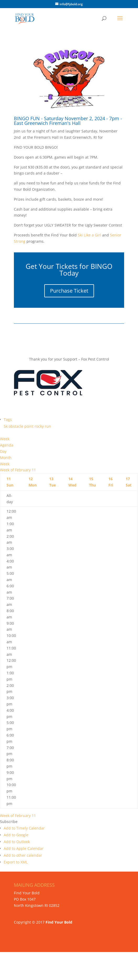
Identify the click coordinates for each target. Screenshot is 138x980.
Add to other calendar (23, 855)
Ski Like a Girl (89, 235)
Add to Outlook (17, 842)
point (29, 426)
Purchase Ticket (69, 291)
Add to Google (16, 835)
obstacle (16, 426)
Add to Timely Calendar (24, 828)
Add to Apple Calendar (24, 848)
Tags (8, 419)
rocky (40, 426)
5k (6, 426)
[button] (9, 822)
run (48, 426)
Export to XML (16, 862)
